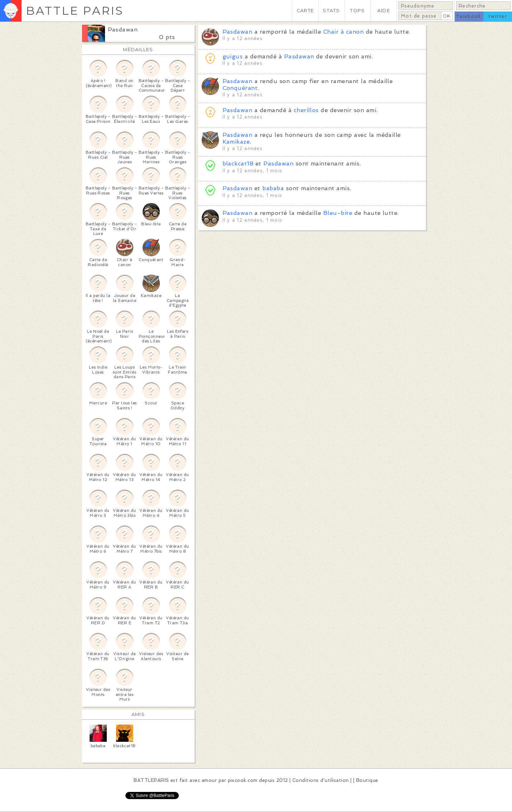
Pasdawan (123, 30)
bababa (273, 188)
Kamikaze (236, 142)
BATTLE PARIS (75, 11)
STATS (331, 11)
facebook (469, 16)
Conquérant (240, 88)
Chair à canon (343, 32)
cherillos (306, 110)
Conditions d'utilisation (321, 780)
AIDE (384, 11)
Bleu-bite (338, 213)
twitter (498, 16)
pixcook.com (243, 780)
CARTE (305, 11)
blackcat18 (238, 164)
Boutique (367, 780)
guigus (233, 56)
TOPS (357, 11)
